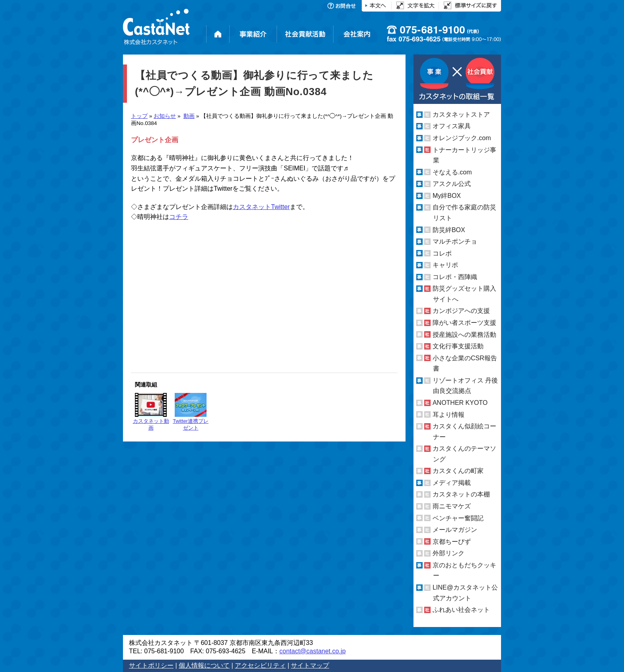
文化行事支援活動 (458, 346)
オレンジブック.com (462, 138)
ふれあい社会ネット (461, 610)
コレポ (442, 253)
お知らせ (165, 116)
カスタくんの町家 (458, 471)
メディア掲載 (452, 483)
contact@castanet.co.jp (313, 651)
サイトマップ (310, 665)
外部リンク (448, 553)
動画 (189, 116)
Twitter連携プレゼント (191, 412)
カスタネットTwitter (261, 207)
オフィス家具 (452, 126)
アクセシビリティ (260, 665)
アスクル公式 (452, 184)
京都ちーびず (452, 542)
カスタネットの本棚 (461, 494)
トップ (139, 116)
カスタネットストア (461, 114)
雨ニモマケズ (452, 506)
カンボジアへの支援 (461, 311)
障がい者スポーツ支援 (464, 323)
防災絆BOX (449, 230)
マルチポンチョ (455, 241)
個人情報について (204, 665)
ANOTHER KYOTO (460, 403)
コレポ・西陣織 (455, 277)
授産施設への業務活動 (464, 335)
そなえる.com (452, 172)
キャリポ (445, 265)
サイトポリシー (151, 665)
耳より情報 (448, 414)
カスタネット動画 (151, 412)
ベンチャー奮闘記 (458, 518)
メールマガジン (455, 530)
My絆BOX (447, 196)
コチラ (179, 217)
